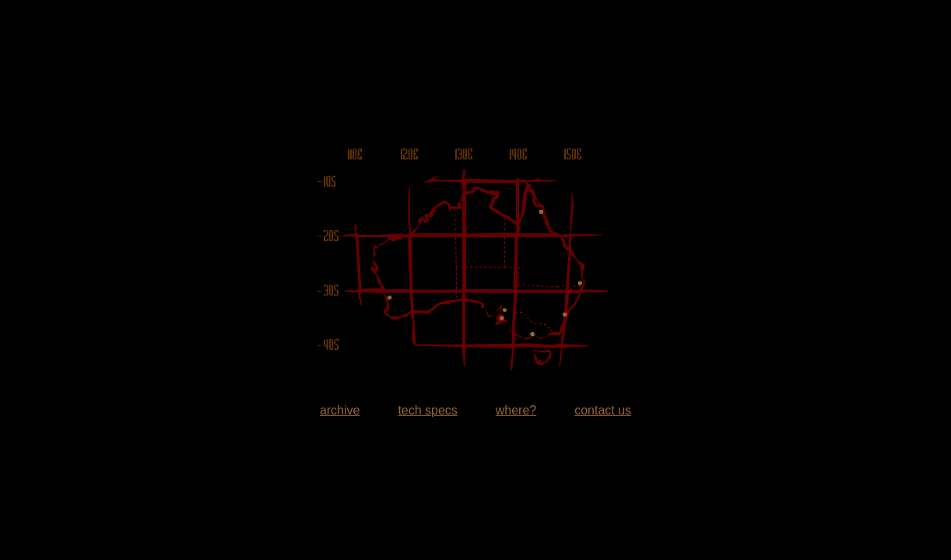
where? (516, 410)
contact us (603, 410)
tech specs (427, 410)
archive (340, 410)
